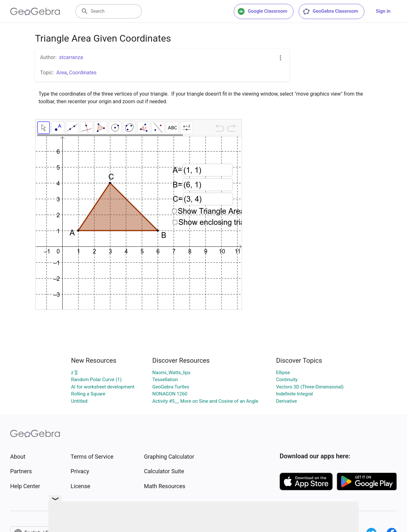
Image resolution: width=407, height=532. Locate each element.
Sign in (383, 11)
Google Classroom (262, 11)
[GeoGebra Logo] (35, 11)
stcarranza (71, 57)
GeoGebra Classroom (330, 11)
